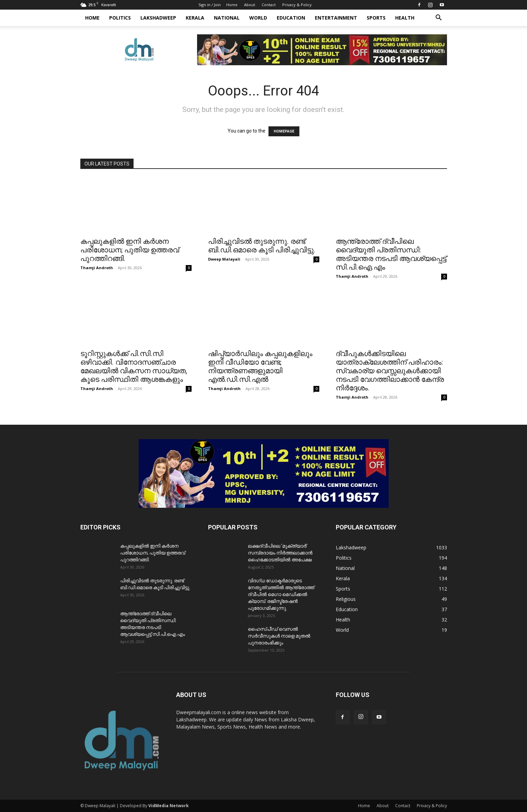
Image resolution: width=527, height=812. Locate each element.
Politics (120, 18)
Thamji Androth (97, 268)
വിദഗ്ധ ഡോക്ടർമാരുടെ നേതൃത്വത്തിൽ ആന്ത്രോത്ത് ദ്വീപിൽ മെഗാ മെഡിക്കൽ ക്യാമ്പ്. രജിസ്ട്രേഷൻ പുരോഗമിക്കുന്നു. (281, 594)
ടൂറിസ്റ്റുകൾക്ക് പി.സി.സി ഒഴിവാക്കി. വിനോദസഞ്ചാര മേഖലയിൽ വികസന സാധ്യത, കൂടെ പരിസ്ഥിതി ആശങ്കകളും (134, 367)
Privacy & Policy (297, 5)
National (227, 18)
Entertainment (336, 18)
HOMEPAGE (284, 131)
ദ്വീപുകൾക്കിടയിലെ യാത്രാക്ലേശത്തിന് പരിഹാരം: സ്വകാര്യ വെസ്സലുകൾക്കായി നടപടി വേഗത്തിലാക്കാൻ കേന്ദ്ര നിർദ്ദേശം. (390, 371)
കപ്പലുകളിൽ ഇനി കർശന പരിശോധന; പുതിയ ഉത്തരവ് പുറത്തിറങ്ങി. (130, 250)
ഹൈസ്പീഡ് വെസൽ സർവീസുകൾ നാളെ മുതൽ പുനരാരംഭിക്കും (279, 636)
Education (291, 18)
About (250, 5)
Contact (269, 5)
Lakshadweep (158, 18)
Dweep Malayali (224, 259)
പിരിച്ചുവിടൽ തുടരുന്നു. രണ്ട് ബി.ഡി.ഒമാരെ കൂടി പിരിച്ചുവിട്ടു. (262, 246)
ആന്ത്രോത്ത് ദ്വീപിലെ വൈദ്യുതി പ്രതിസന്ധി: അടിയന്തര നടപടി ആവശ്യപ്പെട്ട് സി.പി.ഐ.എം (391, 254)
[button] (439, 18)
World (258, 18)
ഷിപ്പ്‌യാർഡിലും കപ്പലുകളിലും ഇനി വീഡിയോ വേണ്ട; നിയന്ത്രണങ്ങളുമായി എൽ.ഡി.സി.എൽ (260, 367)
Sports (376, 18)
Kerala (195, 18)
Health (405, 18)
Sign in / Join (210, 5)
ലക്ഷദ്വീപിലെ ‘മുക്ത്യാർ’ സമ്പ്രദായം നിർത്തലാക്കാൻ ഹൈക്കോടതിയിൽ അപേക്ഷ (280, 553)
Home (232, 5)
